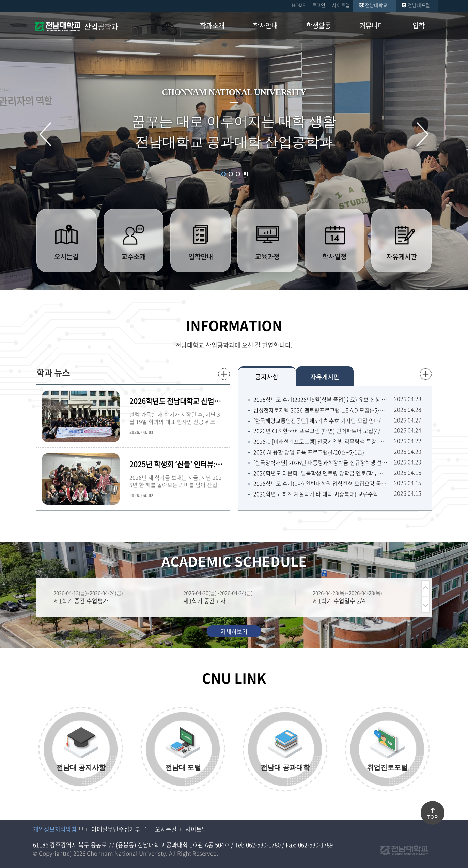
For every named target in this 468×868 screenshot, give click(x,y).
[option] (101, 597)
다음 (425, 605)
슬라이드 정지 (246, 173)
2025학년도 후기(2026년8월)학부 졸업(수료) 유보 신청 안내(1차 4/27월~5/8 (320, 400)
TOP (433, 817)
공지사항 (267, 377)
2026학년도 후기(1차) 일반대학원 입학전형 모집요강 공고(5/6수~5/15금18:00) (320, 483)
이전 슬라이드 (45, 134)
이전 (425, 588)
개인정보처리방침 (55, 829)
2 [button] (231, 174)
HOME (299, 5)
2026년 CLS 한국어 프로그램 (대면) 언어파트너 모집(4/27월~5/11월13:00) (320, 431)
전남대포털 (419, 5)
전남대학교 (376, 5)
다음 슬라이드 (423, 134)
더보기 (224, 374)
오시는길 (166, 829)
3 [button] (238, 174)
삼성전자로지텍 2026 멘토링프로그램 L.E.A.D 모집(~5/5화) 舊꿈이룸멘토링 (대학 (320, 410)
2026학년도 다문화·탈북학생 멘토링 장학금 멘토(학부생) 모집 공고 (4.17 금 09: (320, 473)
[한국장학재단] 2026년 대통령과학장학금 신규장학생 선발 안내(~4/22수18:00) (320, 463)
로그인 (319, 5)
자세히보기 (234, 631)
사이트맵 (341, 5)
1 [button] (224, 174)
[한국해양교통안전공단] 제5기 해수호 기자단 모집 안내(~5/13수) (320, 421)
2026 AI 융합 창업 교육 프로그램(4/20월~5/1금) (309, 452)
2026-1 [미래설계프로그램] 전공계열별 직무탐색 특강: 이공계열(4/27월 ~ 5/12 (320, 441)
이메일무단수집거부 (116, 829)
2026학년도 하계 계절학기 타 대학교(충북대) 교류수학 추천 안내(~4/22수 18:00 (320, 494)
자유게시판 (325, 377)
